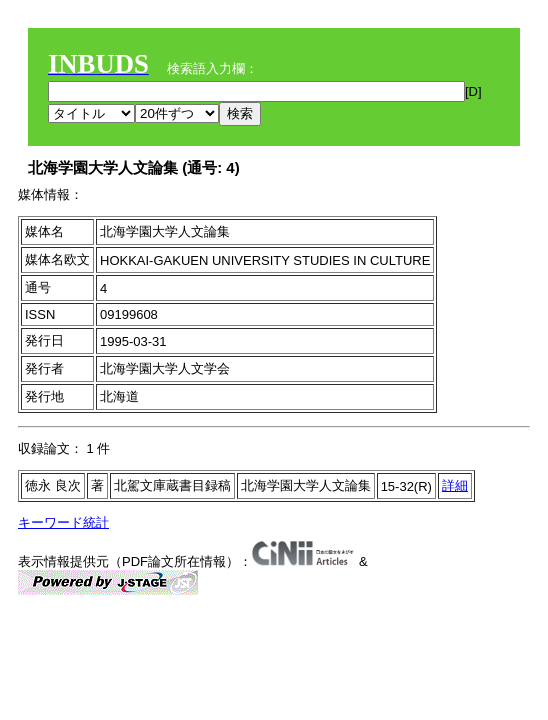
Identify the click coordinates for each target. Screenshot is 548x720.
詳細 (455, 485)
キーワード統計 (63, 522)
